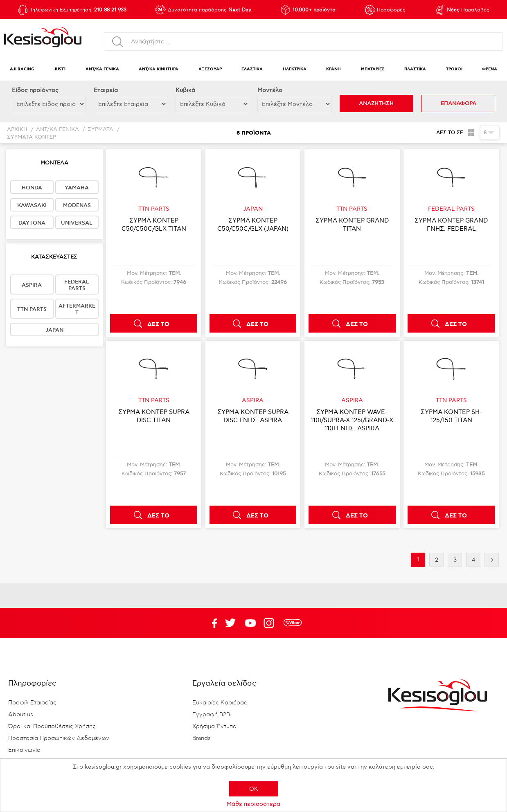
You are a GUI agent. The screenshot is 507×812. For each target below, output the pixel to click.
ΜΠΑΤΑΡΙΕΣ (373, 69)
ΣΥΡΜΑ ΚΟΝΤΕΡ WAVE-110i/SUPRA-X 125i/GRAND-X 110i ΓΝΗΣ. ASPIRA (352, 420)
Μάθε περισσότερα (253, 804)
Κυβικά (185, 90)
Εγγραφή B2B (211, 715)
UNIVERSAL (77, 223)
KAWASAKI (32, 205)
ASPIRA (32, 285)
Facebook (210, 623)
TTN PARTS (32, 309)
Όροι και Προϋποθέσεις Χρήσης (52, 727)
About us (21, 715)
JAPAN (54, 330)
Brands (202, 738)
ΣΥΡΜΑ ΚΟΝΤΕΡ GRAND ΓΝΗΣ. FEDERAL (451, 225)
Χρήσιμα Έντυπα (214, 727)
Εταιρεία (106, 90)
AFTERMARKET (77, 309)
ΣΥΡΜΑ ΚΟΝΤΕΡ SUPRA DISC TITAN (154, 416)
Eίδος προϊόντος (35, 90)
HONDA (32, 188)
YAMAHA (77, 188)
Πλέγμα (471, 133)
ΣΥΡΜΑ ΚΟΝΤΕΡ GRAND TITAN (352, 225)
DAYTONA (32, 223)
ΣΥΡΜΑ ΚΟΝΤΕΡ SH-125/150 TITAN (451, 416)
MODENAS (77, 205)
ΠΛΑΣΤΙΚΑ (415, 69)
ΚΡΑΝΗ (333, 69)
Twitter (250, 623)
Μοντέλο (270, 90)
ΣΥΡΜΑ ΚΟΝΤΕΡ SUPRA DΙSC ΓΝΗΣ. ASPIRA (253, 416)
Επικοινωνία (24, 750)
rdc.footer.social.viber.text (293, 623)
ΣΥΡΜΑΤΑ (100, 129)
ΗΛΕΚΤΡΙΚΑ (295, 69)
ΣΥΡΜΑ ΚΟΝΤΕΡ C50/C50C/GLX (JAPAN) (253, 225)
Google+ (270, 623)
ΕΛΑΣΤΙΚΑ (252, 69)
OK (254, 789)
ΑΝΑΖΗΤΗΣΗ (376, 103)
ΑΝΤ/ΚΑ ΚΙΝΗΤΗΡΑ (159, 69)
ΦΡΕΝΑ (490, 69)
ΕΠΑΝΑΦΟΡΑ (459, 103)
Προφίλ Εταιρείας (32, 703)
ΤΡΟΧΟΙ (454, 69)
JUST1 (60, 69)
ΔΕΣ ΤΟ (158, 324)
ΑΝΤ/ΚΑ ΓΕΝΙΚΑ (102, 69)
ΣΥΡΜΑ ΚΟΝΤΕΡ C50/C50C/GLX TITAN (154, 225)
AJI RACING (22, 69)
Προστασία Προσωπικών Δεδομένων (59, 738)
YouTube (230, 623)
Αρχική (17, 129)
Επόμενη (492, 560)
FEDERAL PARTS (77, 285)
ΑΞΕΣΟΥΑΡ (210, 69)
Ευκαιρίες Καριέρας (220, 703)
